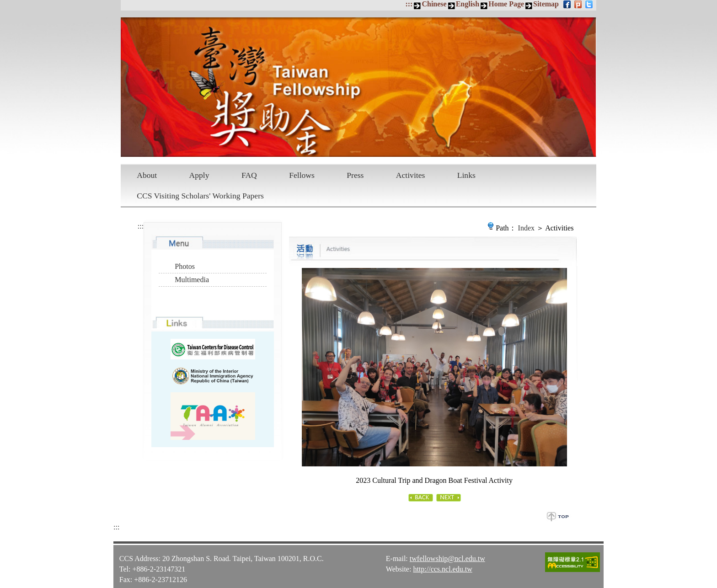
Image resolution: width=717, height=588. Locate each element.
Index (526, 228)
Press (355, 175)
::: (409, 4)
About (147, 175)
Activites (411, 175)
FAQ (249, 175)
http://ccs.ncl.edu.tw (442, 561)
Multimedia (192, 280)
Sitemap (546, 4)
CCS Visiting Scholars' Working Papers (200, 196)
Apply (199, 175)
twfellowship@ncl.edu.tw (447, 551)
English (468, 4)
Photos (185, 266)
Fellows (302, 175)
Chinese (434, 4)
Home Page (506, 4)
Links (466, 175)
